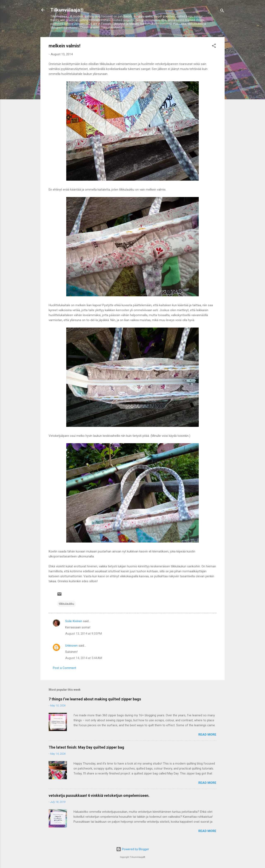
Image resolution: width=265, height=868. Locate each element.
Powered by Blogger (133, 849)
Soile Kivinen (74, 621)
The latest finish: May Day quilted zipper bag (86, 747)
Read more (207, 735)
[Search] (222, 11)
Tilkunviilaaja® (67, 10)
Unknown (71, 646)
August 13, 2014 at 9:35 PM (84, 634)
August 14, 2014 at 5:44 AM (84, 658)
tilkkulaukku (66, 604)
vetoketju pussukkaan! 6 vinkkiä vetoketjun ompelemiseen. (99, 795)
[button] (214, 46)
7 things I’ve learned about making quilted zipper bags (95, 699)
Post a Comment (64, 668)
